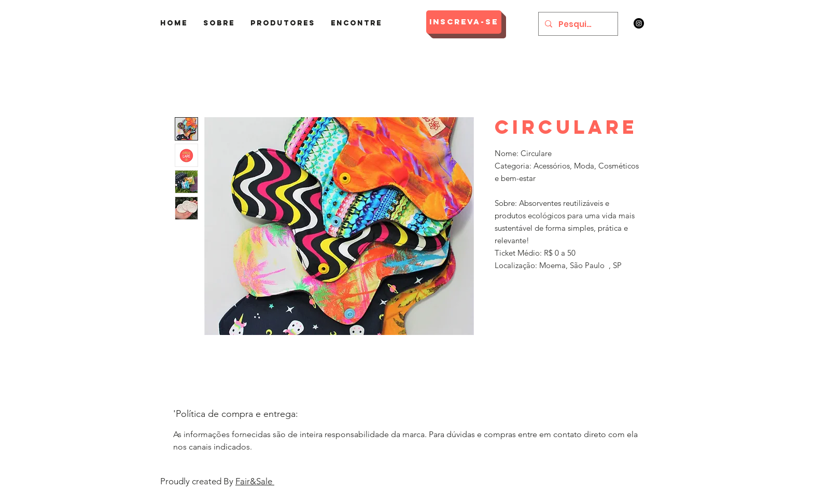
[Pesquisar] (577, 24)
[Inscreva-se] (464, 22)
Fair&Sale (255, 481)
